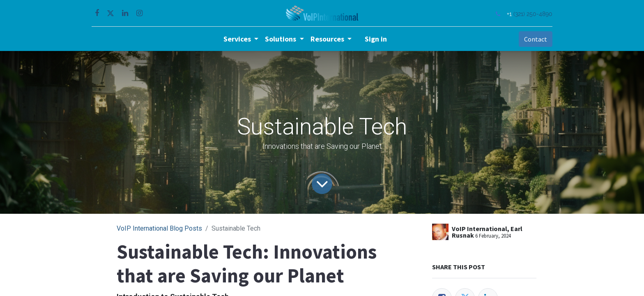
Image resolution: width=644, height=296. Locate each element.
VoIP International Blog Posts (159, 228)
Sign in (376, 39)
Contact (533, 39)
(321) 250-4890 (530, 14)
